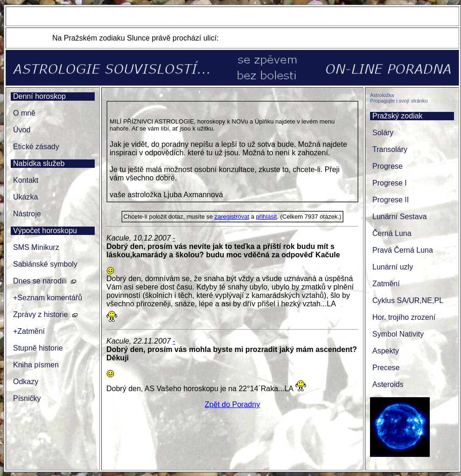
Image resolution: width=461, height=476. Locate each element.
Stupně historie (38, 348)
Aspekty (386, 351)
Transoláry (390, 149)
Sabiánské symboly (45, 264)
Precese (386, 368)
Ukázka (25, 197)
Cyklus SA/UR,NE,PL (408, 300)
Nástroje (27, 214)
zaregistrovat (232, 217)
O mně (24, 113)
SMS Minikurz (36, 247)
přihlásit (267, 217)
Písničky (27, 398)
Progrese (388, 166)
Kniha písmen (36, 365)
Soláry (383, 133)
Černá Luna (392, 233)
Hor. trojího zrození (404, 317)
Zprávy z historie (40, 314)
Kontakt (26, 180)
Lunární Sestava (400, 217)
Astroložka (382, 95)
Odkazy (26, 382)
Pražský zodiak (398, 116)
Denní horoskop (39, 96)
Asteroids (388, 384)
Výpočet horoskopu (45, 231)
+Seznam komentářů (48, 298)
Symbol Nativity (398, 334)
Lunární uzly (393, 267)
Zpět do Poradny (232, 404)
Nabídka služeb (39, 163)
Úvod (22, 130)
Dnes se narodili (40, 281)
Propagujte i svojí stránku (399, 101)
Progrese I (390, 183)
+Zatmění (29, 331)
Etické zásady (36, 147)
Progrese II (391, 200)
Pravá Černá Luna (403, 250)
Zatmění (386, 284)
